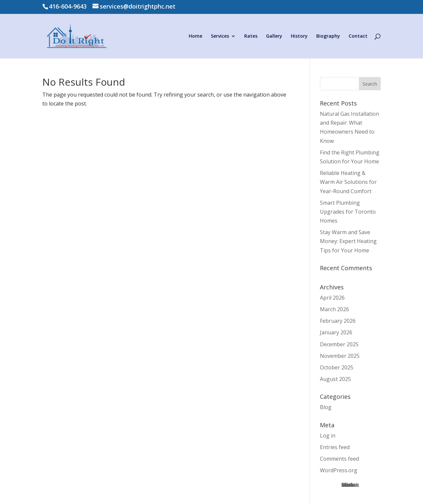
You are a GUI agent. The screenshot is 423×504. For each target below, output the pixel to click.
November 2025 (340, 356)
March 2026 (334, 309)
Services (220, 36)
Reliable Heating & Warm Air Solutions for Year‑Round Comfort (348, 182)
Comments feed (339, 459)
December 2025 (339, 344)
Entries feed (335, 447)
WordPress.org (339, 470)
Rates (251, 36)
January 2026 (336, 332)
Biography (328, 36)
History (299, 36)
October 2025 (337, 367)
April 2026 (332, 298)
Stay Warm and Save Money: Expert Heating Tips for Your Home (348, 241)
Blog (326, 407)
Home (195, 36)
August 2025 (335, 379)
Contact (358, 36)
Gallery (274, 36)
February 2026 (338, 321)
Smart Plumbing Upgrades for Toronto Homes (348, 212)
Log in (328, 436)
